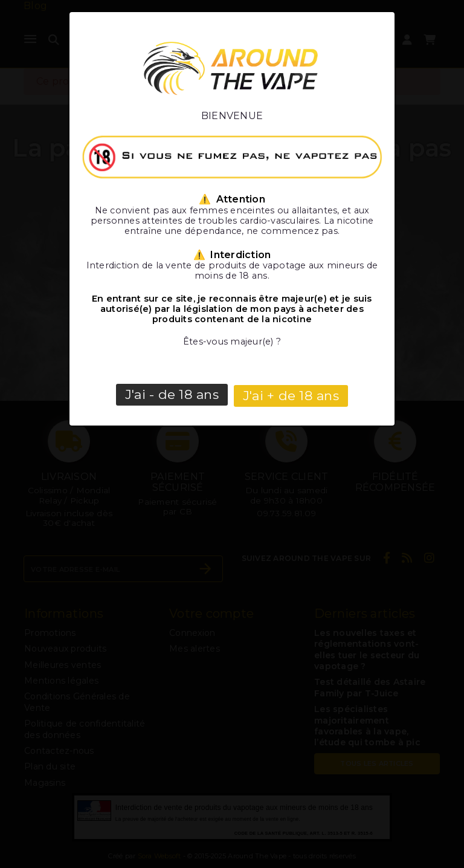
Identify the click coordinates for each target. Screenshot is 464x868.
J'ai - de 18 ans (172, 394)
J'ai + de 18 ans (291, 394)
